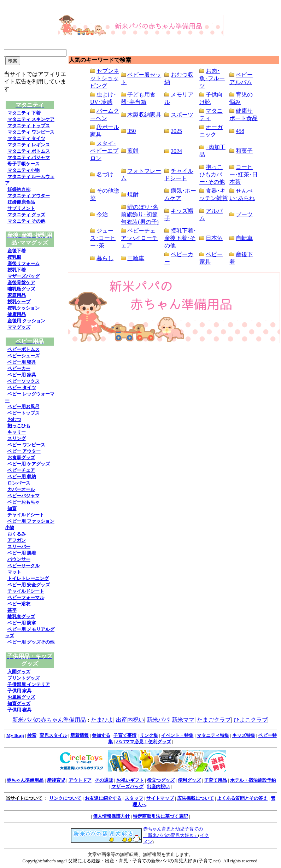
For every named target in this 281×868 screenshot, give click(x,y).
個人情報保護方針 (111, 816)
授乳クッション (24, 308)
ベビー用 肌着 (22, 553)
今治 (102, 214)
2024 (176, 151)
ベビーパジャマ (24, 496)
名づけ (105, 174)
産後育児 (56, 780)
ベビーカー (19, 368)
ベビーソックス (24, 381)
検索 (32, 735)
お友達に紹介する (103, 798)
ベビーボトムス (24, 349)
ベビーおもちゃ (24, 502)
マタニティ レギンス (29, 145)
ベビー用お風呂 (24, 407)
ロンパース (19, 483)
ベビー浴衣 (19, 604)
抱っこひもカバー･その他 (212, 174)
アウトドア (80, 780)
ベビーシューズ (24, 356)
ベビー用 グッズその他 (31, 642)
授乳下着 (17, 270)
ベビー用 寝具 (22, 362)
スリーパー (19, 547)
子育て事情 (125, 735)
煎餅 (133, 151)
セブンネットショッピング (105, 78)
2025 (176, 131)
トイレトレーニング (28, 578)
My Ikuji (15, 735)
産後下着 (17, 251)
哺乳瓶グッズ (21, 289)
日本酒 (214, 238)
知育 (12, 508)
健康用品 (17, 314)
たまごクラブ (214, 720)
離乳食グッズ (21, 617)
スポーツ (182, 115)
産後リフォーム (24, 263)
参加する (101, 735)
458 (240, 131)
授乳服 (14, 257)
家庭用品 (17, 295)
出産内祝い (130, 720)
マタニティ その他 (26, 221)
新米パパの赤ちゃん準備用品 (49, 720)
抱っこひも (19, 426)
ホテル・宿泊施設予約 (253, 780)
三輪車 (136, 258)
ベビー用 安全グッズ (29, 585)
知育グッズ (19, 703)
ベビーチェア (21, 470)
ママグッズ (19, 327)
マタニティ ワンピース (31, 132)
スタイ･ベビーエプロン (104, 151)
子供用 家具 (19, 691)
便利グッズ (189, 780)
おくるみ (17, 534)
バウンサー (19, 559)
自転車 (244, 238)
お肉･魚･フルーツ (212, 78)
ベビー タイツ (22, 388)
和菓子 (244, 151)
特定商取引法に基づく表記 (160, 816)
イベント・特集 (177, 735)
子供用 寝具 (19, 710)
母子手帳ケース (24, 164)
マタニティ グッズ (26, 215)
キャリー (17, 432)
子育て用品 (215, 780)
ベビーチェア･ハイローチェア (139, 238)
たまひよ (102, 720)
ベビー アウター (24, 451)
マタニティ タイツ (26, 138)
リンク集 (149, 735)
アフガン (17, 540)
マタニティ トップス (29, 126)
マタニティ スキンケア (31, 119)
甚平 (12, 610)
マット (14, 572)
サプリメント (21, 208)
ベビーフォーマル (26, 597)
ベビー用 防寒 (22, 623)
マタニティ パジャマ (29, 157)
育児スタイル (53, 735)
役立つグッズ (161, 780)
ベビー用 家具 (22, 375)
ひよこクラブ (251, 720)
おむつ (14, 419)
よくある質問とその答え (242, 798)
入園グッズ (19, 672)
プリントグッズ (24, 678)
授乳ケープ (19, 302)
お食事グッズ (21, 458)
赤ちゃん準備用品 (25, 780)
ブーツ (244, 214)
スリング (17, 438)
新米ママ (183, 720)
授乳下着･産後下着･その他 (180, 238)
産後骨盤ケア (21, 283)
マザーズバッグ (24, 276)
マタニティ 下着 (24, 113)
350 (131, 131)
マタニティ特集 (213, 735)
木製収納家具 (144, 115)
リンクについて (65, 798)
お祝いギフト (130, 780)
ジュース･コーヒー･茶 (103, 238)
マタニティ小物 (24, 170)
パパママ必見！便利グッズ (144, 742)
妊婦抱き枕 (19, 189)
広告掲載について (195, 798)
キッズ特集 (244, 735)
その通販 (104, 780)
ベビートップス (24, 413)
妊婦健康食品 (21, 202)
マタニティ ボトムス (29, 151)
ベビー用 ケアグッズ (29, 464)
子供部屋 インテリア (29, 684)
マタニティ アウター (29, 196)
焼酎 (133, 195)
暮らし (105, 258)
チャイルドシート (26, 515)
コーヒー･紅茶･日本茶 (244, 174)
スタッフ (134, 798)
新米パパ (158, 720)
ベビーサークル (24, 566)
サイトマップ (160, 798)
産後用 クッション (26, 321)
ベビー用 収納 (22, 477)
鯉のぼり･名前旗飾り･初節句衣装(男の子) (140, 214)
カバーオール (21, 489)
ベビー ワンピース (26, 445)
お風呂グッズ (21, 697)
